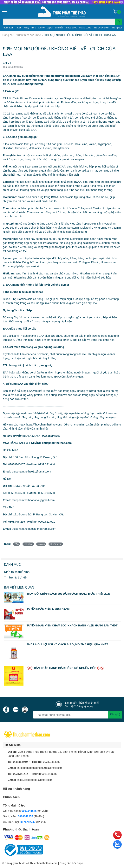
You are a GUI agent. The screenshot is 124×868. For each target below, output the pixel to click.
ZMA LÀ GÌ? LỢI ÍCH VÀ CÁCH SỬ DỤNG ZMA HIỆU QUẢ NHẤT (67, 644)
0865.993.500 (17, 493)
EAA (17, 544)
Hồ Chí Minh (13, 745)
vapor (50, 28)
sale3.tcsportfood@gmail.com (35, 780)
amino (41, 28)
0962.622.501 (47, 522)
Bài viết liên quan (19, 587)
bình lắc (59, 28)
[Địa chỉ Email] (78, 715)
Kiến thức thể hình (17, 572)
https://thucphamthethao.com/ (44, 424)
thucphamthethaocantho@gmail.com (34, 529)
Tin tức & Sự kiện (16, 577)
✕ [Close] (121, 2)
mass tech (8, 28)
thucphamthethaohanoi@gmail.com (33, 500)
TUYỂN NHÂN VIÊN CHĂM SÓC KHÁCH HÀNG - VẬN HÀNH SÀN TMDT (72, 625)
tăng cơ (41, 544)
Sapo (80, 863)
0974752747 (28, 822)
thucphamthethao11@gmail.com (31, 471)
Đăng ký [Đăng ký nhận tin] (115, 714)
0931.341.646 (47, 464)
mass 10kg (85, 28)
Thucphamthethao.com (43, 863)
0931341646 (21, 774)
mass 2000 (71, 28)
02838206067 (17, 464)
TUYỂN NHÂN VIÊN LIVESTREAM (48, 609)
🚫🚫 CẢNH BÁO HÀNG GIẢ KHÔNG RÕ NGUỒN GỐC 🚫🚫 (65, 668)
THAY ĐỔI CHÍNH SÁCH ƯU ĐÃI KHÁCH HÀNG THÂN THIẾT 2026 (69, 594)
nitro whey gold (101, 28)
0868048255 (25, 816)
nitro (34, 28)
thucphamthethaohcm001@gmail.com (40, 768)
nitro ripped (117, 28)
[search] (118, 22)
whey (26, 28)
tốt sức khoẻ (56, 544)
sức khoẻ (28, 544)
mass (19, 28)
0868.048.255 (17, 522)
